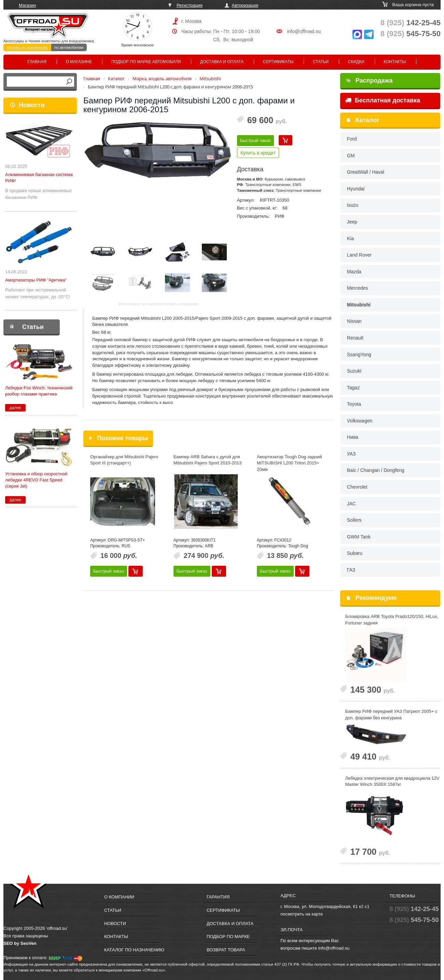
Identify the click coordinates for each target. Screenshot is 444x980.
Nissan (354, 321)
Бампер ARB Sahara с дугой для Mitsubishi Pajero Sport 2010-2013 (207, 460)
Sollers (354, 520)
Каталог (367, 120)
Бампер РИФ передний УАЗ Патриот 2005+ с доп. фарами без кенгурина (391, 715)
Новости (32, 105)
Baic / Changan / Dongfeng (376, 470)
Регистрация (190, 5)
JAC (351, 504)
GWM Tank (359, 537)
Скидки (356, 62)
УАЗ (351, 454)
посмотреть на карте (302, 914)
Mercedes (357, 288)
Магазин (27, 5)
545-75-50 (411, 34)
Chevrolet (357, 487)
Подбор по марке (228, 936)
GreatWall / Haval (366, 172)
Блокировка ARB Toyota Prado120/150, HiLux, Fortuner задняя (392, 620)
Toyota (354, 404)
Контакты (395, 62)
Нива (353, 437)
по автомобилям (69, 47)
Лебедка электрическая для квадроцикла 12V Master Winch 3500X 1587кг (392, 781)
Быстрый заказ (255, 140)
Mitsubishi (359, 305)
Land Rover (359, 255)
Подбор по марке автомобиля (146, 62)
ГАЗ (351, 570)
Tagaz (353, 388)
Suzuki (354, 371)
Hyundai (356, 189)
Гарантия (218, 897)
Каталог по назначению (27, 47)
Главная (37, 62)
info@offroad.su (304, 31)
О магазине (79, 62)
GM (351, 156)
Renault (355, 338)
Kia (350, 239)
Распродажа (370, 81)
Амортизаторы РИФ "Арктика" (36, 280)
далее (15, 408)
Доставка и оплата (222, 62)
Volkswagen (360, 421)
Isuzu (353, 205)
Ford (352, 139)
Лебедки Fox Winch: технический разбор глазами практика (39, 391)
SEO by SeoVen (20, 943)
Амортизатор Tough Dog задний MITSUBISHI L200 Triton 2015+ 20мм (289, 463)
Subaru (355, 553)
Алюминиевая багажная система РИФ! (39, 178)
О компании (119, 897)
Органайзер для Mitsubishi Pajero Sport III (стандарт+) (124, 460)
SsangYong (359, 355)
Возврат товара (226, 950)
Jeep (352, 222)
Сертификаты (278, 62)
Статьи (321, 62)
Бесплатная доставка (383, 100)
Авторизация (245, 5)
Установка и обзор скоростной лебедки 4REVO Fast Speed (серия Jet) (36, 480)
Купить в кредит (258, 153)
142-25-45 (411, 23)
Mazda (354, 272)
